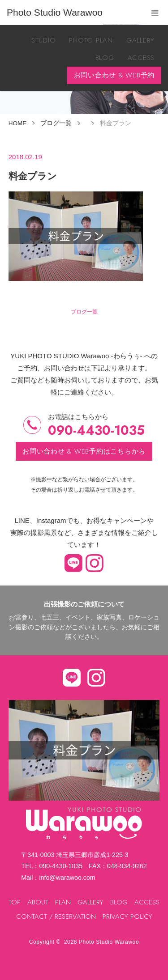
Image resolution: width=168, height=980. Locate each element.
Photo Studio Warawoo (109, 942)
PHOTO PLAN (91, 40)
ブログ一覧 (84, 312)
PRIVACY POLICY (127, 916)
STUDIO (44, 40)
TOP (15, 902)
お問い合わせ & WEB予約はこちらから (84, 451)
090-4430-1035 (96, 431)
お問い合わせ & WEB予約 (114, 75)
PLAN (63, 902)
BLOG (105, 58)
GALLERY (140, 40)
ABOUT (38, 902)
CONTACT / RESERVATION (56, 916)
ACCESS (141, 58)
